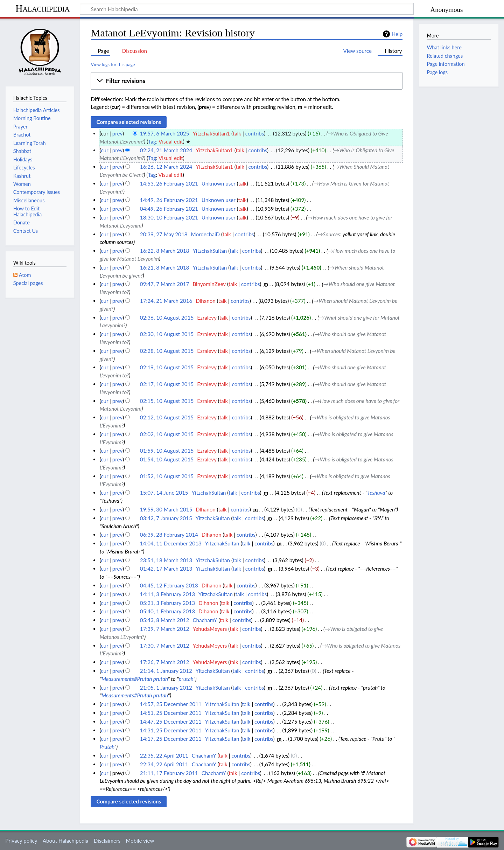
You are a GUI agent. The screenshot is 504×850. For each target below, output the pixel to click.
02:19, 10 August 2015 (167, 367)
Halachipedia (43, 8)
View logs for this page (113, 64)
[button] (247, 81)
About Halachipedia (66, 841)
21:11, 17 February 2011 (169, 773)
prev (117, 133)
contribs (255, 133)
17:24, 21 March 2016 (166, 301)
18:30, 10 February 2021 (169, 217)
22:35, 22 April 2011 (164, 755)
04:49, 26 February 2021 (169, 209)
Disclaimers (107, 841)
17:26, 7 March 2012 (165, 662)
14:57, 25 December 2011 (171, 704)
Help (397, 34)
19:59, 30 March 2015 (166, 509)
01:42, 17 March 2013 (166, 569)
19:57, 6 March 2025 (165, 133)
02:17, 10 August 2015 (167, 384)
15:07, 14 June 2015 (164, 493)
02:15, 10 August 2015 (167, 401)
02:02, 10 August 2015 (167, 434)
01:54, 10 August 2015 (167, 459)
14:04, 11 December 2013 (171, 543)
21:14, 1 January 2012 (166, 671)
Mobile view (140, 841)
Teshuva (376, 493)
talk (237, 133)
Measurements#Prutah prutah (135, 679)
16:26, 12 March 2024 (166, 167)
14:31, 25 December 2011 (171, 730)
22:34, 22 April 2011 (164, 764)
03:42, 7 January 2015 (166, 518)
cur (104, 150)
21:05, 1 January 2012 (166, 688)
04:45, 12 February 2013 (169, 585)
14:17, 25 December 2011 (171, 739)
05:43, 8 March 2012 (165, 620)
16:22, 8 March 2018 (165, 251)
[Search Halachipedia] (247, 9)
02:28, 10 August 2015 (167, 351)
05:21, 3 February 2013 (167, 603)
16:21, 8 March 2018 (165, 267)
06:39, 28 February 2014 (169, 535)
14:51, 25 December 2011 (171, 713)
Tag (152, 141)
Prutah (107, 747)
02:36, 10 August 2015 (167, 318)
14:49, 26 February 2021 (169, 200)
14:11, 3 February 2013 (167, 594)
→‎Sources (329, 234)
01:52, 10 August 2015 (167, 476)
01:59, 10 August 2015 (167, 451)
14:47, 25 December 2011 (171, 722)
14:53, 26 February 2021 (169, 183)
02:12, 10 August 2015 (167, 417)
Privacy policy (21, 841)
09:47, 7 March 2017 (165, 284)
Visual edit (171, 141)
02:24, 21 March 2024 (166, 150)
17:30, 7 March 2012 (165, 646)
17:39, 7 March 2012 (165, 629)
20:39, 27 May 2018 (164, 234)
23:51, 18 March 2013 (166, 560)
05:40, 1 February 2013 (167, 611)
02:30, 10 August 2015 (167, 334)
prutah (186, 679)
